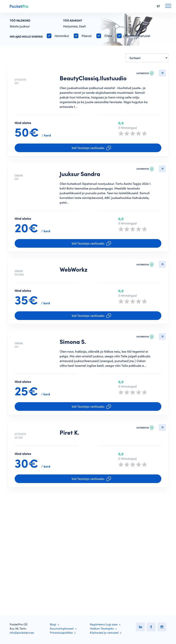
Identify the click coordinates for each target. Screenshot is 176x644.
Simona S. (73, 406)
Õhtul (108, 36)
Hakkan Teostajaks (102, 629)
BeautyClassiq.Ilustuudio (93, 78)
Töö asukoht (73, 21)
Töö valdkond (20, 21)
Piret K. (69, 512)
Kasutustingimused (62, 629)
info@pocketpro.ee (22, 633)
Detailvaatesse (162, 73)
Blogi (53, 624)
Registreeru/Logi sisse (104, 624)
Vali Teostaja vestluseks (91, 163)
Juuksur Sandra (80, 189)
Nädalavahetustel (137, 36)
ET (158, 6)
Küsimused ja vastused (104, 633)
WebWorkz (74, 300)
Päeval (87, 36)
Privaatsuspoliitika (61, 633)
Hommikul (62, 36)
